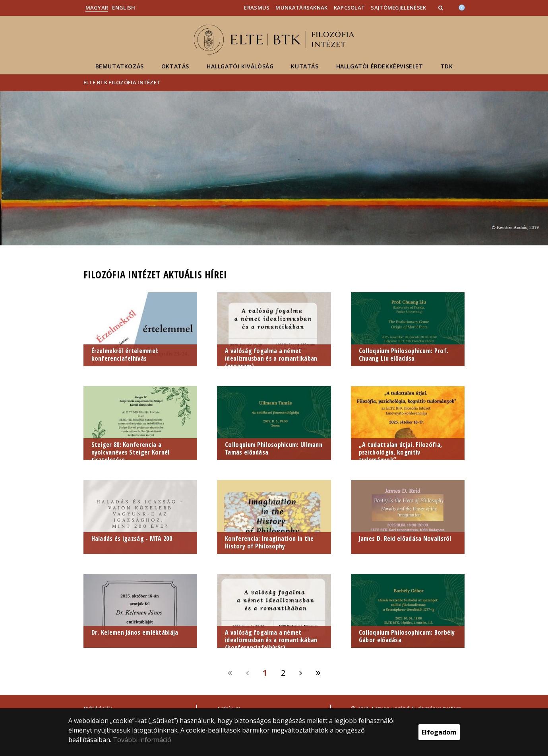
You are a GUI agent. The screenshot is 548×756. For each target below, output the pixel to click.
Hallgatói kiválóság (240, 66)
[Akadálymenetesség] (462, 7)
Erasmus (257, 8)
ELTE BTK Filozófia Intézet (122, 82)
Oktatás (175, 66)
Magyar (97, 8)
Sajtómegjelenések (398, 8)
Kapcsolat (350, 8)
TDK (447, 66)
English (124, 8)
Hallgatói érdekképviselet (380, 66)
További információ (142, 740)
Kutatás (305, 66)
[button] (441, 8)
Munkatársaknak (301, 8)
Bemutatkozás (120, 66)
